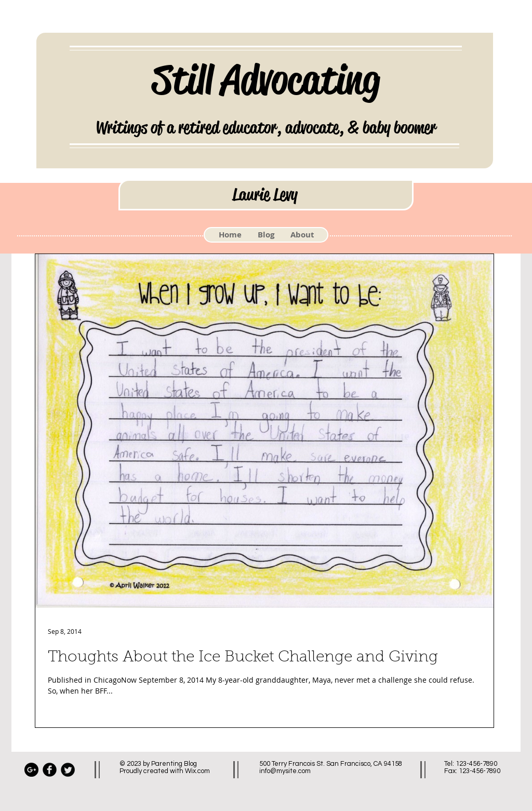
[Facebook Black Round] (50, 770)
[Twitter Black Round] (68, 770)
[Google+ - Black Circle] (31, 770)
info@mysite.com (285, 771)
